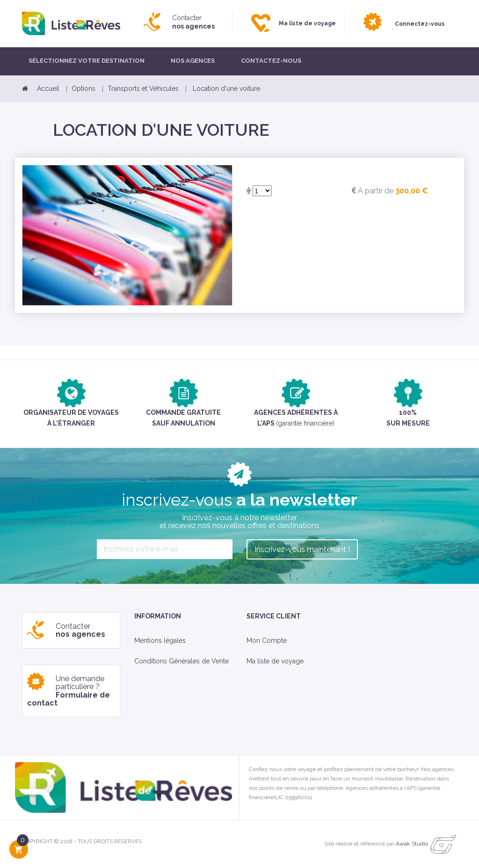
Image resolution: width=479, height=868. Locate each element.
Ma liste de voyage (275, 661)
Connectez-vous (420, 24)
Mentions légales (160, 640)
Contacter (193, 22)
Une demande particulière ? (69, 691)
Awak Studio (412, 844)
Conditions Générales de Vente (181, 661)
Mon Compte (267, 640)
